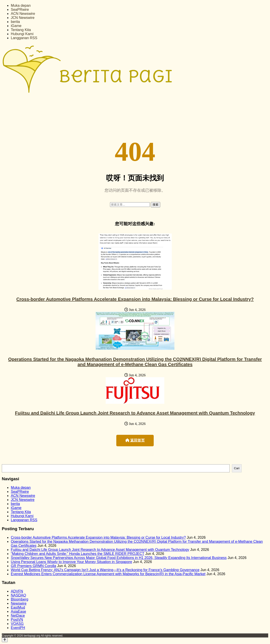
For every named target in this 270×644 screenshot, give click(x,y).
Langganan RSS (24, 38)
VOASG (17, 624)
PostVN (17, 620)
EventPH (18, 628)
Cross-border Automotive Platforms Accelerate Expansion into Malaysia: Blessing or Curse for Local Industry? (135, 299)
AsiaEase (18, 611)
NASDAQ (18, 595)
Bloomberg (19, 599)
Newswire (19, 603)
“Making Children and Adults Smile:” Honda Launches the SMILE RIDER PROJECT (78, 554)
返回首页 (135, 440)
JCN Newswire (23, 18)
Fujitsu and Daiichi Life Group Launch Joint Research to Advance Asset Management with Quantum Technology (135, 413)
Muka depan (21, 6)
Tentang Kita (21, 30)
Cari (237, 468)
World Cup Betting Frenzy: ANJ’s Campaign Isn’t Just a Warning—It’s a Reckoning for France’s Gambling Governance (105, 570)
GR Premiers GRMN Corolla (33, 566)
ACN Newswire (23, 14)
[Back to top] (5, 640)
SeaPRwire (20, 10)
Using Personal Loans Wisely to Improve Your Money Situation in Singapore (71, 562)
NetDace (18, 616)
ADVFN (17, 591)
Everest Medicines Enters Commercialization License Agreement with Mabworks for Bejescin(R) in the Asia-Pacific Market (108, 574)
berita (15, 22)
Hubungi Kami (22, 34)
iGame (16, 26)
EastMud (18, 607)
